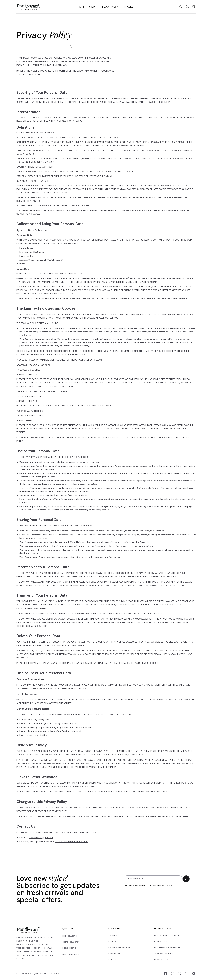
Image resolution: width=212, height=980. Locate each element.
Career (112, 942)
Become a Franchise (119, 947)
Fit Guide (129, 7)
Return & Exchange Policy (168, 947)
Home (82, 7)
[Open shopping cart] (194, 7)
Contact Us (161, 942)
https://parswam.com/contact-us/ (71, 841)
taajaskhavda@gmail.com (41, 837)
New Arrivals (111, 7)
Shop (93, 7)
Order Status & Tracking (168, 936)
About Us (113, 936)
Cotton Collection (71, 942)
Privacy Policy (162, 959)
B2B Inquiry (114, 953)
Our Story (114, 959)
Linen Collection (70, 948)
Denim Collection (70, 936)
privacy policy (165, 886)
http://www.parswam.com (80, 206)
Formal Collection (71, 954)
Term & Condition (164, 953)
